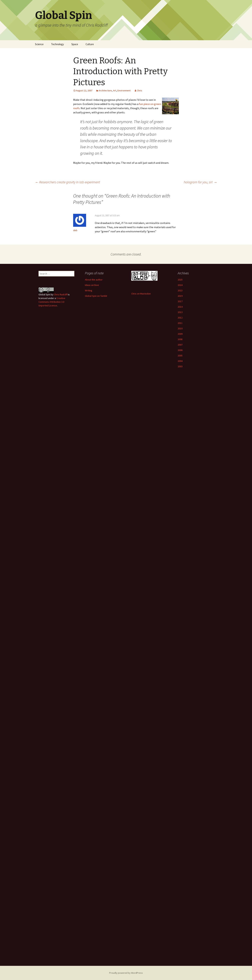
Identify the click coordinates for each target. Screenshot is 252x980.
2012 (180, 318)
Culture (90, 44)
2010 (180, 328)
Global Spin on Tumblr (96, 296)
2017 (180, 301)
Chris (139, 90)
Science (39, 44)
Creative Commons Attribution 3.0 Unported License (52, 302)
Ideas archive (92, 285)
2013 (180, 312)
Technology (57, 44)
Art (115, 90)
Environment (124, 90)
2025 (180, 280)
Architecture (105, 90)
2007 (180, 345)
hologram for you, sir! (200, 182)
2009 (180, 334)
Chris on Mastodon (141, 294)
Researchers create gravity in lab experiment (67, 182)
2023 (180, 290)
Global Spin (44, 294)
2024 (180, 285)
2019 (180, 296)
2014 (180, 307)
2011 (180, 323)
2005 (180, 356)
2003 (180, 366)
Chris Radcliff (61, 294)
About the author (94, 280)
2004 (180, 361)
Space (75, 44)
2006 (180, 350)
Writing (89, 290)
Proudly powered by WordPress (126, 973)
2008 (180, 339)
